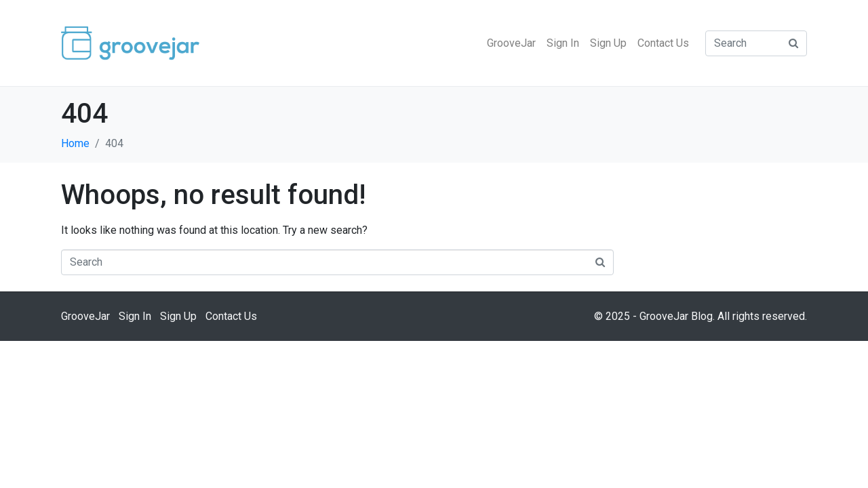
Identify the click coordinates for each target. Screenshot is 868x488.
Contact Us (663, 43)
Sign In (563, 43)
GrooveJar (511, 43)
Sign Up (608, 43)
